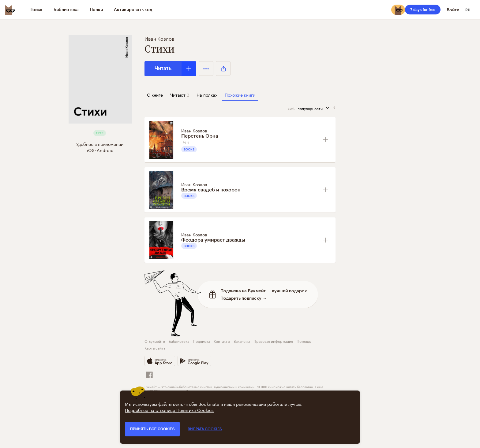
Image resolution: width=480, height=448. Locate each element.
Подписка (201, 341)
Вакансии (242, 341)
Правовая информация (273, 341)
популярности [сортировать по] (315, 108)
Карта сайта (155, 348)
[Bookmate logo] (10, 10)
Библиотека (179, 341)
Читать (163, 68)
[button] (206, 68)
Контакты (222, 341)
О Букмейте (155, 341)
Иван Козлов (159, 38)
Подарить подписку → (244, 298)
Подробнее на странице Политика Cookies (169, 410)
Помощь (304, 341)
